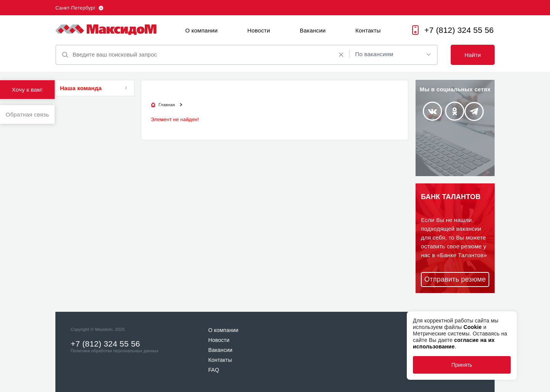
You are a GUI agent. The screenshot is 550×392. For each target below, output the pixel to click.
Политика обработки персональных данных (115, 351)
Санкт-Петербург (75, 8)
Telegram (474, 111)
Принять (462, 365)
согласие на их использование (454, 343)
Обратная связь (27, 114)
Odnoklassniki (455, 111)
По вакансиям (374, 54)
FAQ (214, 370)
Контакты (368, 30)
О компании (201, 30)
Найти (473, 55)
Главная (167, 105)
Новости (259, 30)
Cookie (472, 327)
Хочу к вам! (27, 90)
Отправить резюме (455, 279)
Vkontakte (432, 111)
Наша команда (81, 88)
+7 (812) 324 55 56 (459, 30)
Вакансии (313, 30)
